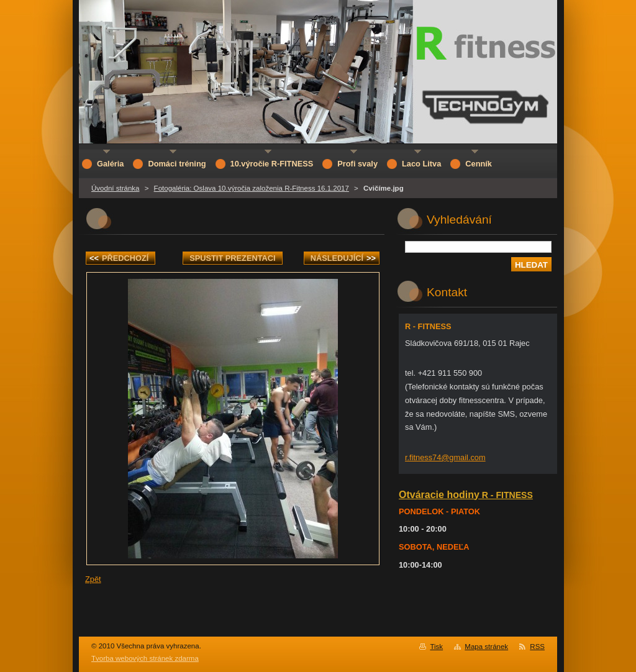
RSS (537, 647)
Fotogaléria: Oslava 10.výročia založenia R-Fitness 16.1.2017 (252, 188)
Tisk (436, 647)
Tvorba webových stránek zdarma (145, 658)
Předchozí (119, 258)
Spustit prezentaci (232, 258)
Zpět (93, 579)
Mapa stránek (486, 647)
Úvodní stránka (115, 188)
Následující (343, 258)
